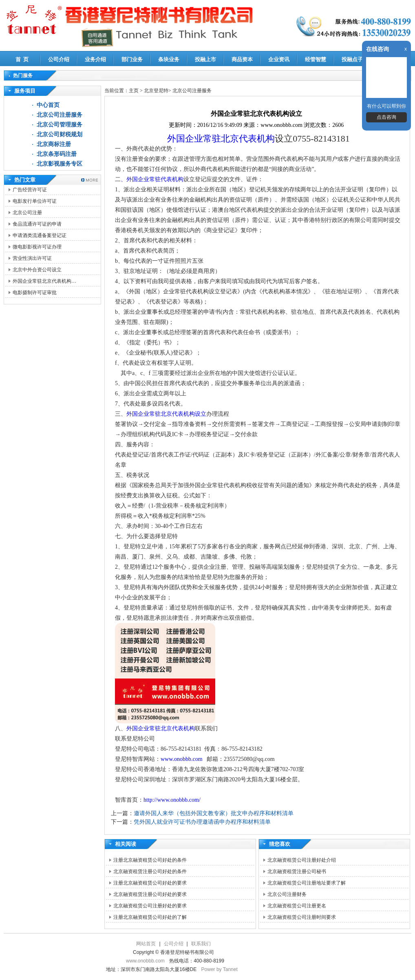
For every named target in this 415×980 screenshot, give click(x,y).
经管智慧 (316, 59)
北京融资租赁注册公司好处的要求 (150, 894)
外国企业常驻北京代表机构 (221, 139)
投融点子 (352, 59)
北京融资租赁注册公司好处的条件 (150, 871)
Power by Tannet (220, 969)
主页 (134, 91)
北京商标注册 (54, 144)
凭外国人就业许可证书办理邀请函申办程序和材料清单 (202, 822)
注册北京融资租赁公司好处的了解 (150, 917)
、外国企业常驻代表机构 (152, 179)
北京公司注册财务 (287, 894)
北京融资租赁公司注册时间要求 (302, 917)
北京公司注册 (27, 213)
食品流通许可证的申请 (37, 224)
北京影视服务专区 (60, 164)
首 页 (22, 59)
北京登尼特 (156, 91)
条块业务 (169, 59)
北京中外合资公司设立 (37, 270)
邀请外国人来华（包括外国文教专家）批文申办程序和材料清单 (214, 813)
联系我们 (201, 944)
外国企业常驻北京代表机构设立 (166, 414)
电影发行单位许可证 (35, 201)
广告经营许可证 (30, 190)
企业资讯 (279, 59)
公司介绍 (59, 59)
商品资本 (242, 59)
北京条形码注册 (57, 154)
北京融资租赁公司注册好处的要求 (150, 906)
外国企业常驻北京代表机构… (44, 281)
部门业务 (132, 59)
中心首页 (48, 105)
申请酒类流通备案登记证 (40, 235)
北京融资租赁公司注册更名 (297, 906)
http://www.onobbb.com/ (172, 800)
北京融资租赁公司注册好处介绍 (302, 860)
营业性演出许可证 (32, 258)
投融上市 (205, 59)
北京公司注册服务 (60, 115)
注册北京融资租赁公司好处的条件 (150, 860)
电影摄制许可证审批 (35, 293)
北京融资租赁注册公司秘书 (297, 871)
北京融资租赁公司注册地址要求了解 (307, 883)
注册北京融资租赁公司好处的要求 (150, 883)
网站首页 (146, 944)
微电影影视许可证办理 (37, 247)
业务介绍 (95, 59)
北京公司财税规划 (60, 134)
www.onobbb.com (182, 759)
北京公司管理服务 (60, 125)
